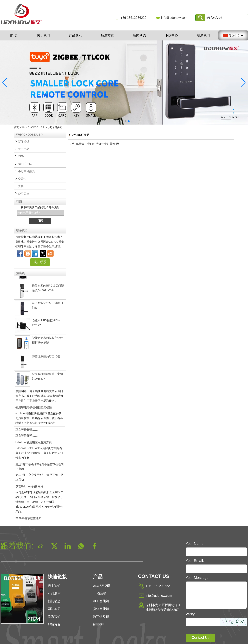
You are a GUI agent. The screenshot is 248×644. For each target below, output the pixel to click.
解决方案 (107, 35)
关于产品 (24, 149)
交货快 (22, 179)
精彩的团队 (25, 164)
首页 (16, 127)
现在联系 (40, 262)
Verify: (191, 614)
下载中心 (171, 35)
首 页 (14, 35)
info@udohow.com (174, 18)
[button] (119, 121)
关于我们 (43, 35)
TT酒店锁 (100, 593)
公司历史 (24, 193)
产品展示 (75, 35)
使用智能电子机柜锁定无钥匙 (34, 409)
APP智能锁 (101, 601)
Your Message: (197, 578)
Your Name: (195, 544)
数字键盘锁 (101, 617)
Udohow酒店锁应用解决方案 (33, 443)
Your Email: (195, 561)
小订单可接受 (26, 171)
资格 (21, 186)
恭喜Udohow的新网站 (29, 487)
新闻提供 (24, 142)
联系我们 (203, 35)
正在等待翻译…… (27, 431)
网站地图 (54, 609)
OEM (21, 156)
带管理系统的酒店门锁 (46, 357)
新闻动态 (139, 35)
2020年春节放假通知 (28, 519)
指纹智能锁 (101, 609)
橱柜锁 (98, 624)
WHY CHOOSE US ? (33, 127)
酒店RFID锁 (101, 585)
